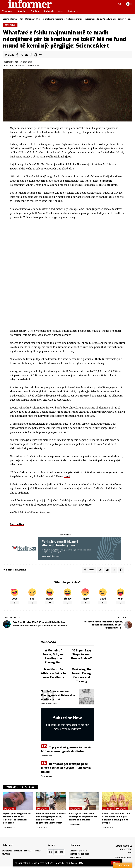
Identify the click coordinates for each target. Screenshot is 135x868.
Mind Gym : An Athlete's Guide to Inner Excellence (53, 674)
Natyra (47, 513)
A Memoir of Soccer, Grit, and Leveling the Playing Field (53, 658)
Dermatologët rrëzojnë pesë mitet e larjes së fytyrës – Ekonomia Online (66, 769)
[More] (41, 55)
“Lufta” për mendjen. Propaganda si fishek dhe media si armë (58, 696)
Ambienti (108, 810)
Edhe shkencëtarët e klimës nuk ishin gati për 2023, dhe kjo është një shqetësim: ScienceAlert (51, 819)
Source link (17, 525)
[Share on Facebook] (17, 55)
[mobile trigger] (6, 4)
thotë (98, 359)
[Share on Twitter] (22, 55)
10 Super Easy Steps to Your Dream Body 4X (82, 656)
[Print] (36, 55)
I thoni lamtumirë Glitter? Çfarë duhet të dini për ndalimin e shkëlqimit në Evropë (116, 819)
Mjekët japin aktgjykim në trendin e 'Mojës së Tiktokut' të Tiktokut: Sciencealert (17, 819)
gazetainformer (12, 63)
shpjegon (106, 181)
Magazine (11, 25)
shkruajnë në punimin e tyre (28, 449)
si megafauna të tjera (62, 149)
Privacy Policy (59, 863)
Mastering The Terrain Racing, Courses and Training (82, 676)
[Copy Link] (31, 55)
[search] (114, 4)
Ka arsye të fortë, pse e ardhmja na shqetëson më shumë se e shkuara (83, 818)
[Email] (26, 55)
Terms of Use (79, 863)
